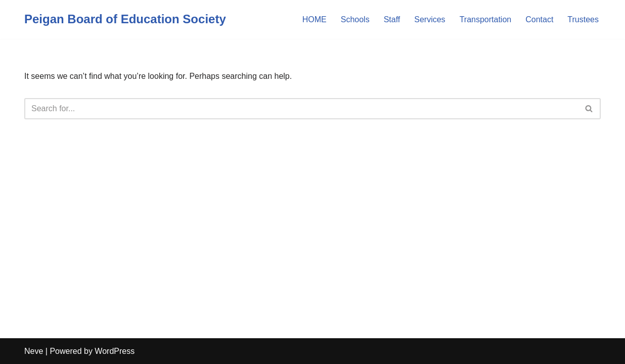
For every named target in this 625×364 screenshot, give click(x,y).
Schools (355, 19)
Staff (392, 19)
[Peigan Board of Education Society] (125, 19)
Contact (539, 19)
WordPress (115, 351)
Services (430, 19)
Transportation (486, 19)
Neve (34, 351)
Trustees (583, 19)
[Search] (301, 109)
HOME (315, 19)
